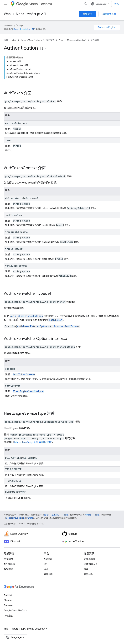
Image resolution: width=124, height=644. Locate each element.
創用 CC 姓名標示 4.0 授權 (56, 515)
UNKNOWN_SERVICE (15, 492)
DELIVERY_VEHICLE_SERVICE (21, 458)
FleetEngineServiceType (28, 391)
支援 (86, 569)
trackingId (12, 232)
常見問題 (8, 559)
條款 (6, 629)
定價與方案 (90, 559)
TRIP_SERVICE (13, 481)
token (9, 140)
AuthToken (13, 93)
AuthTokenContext (20, 168)
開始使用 (88, 14)
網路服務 (48, 574)
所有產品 (8, 616)
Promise (59, 326)
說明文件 (50, 40)
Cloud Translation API (24, 29)
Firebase (8, 605)
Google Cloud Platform (15, 611)
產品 (14, 40)
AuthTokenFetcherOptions (27, 316)
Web (7, 14)
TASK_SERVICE (13, 469)
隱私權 (15, 629)
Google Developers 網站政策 (19, 518)
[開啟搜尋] (86, 4)
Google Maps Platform (31, 40)
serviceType (13, 386)
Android (48, 559)
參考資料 (95, 40)
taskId (9, 215)
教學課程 (8, 569)
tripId (9, 249)
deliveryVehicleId (17, 198)
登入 (117, 4)
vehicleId (11, 266)
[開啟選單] (5, 4)
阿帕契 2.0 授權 (92, 515)
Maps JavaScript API (31, 14)
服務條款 (88, 574)
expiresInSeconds (16, 123)
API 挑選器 (9, 564)
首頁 (6, 40)
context (10, 369)
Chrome (8, 600)
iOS (46, 564)
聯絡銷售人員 (109, 14)
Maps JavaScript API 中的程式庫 (33, 442)
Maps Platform (34, 4)
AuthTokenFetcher (20, 294)
